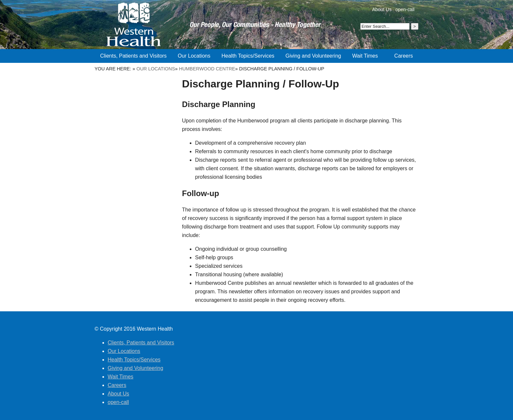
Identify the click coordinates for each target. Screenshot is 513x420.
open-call (405, 9)
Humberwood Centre (207, 69)
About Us (382, 9)
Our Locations (156, 69)
